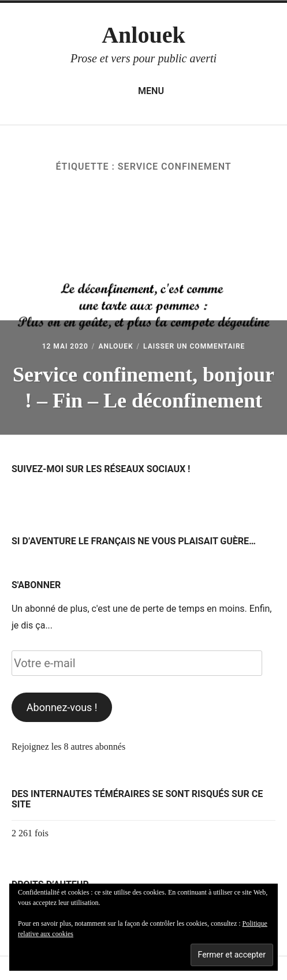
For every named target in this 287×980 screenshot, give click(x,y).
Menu (143, 91)
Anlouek (143, 35)
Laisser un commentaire (194, 346)
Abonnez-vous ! (62, 707)
